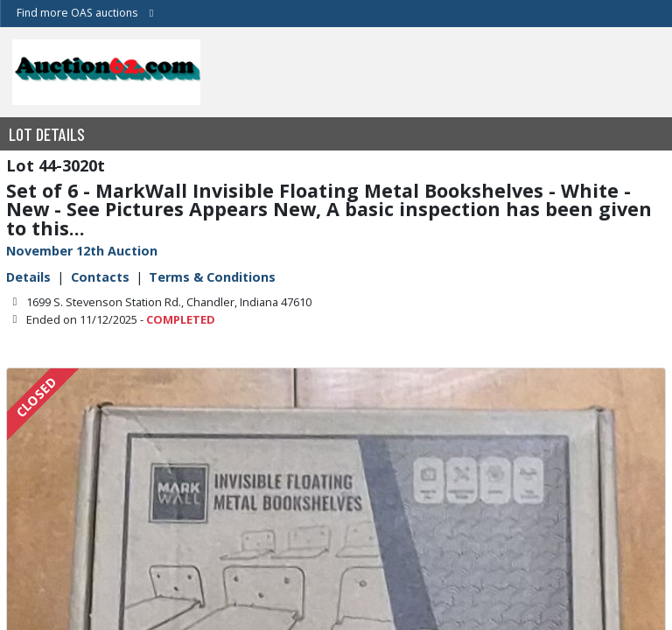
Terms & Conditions (212, 277)
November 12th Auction (82, 251)
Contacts (100, 277)
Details (28, 277)
